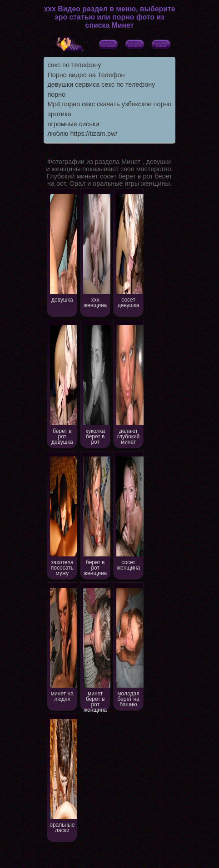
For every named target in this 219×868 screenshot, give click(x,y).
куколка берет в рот (96, 384)
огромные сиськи (73, 124)
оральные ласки (62, 775)
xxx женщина (96, 250)
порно (56, 94)
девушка (62, 247)
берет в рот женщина (96, 515)
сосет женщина (129, 513)
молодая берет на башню (129, 647)
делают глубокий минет (129, 384)
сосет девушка (129, 250)
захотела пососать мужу (62, 515)
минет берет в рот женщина (96, 648)
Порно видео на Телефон (86, 75)
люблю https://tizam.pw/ (82, 134)
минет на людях (62, 644)
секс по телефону (74, 65)
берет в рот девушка (62, 384)
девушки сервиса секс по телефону (101, 84)
